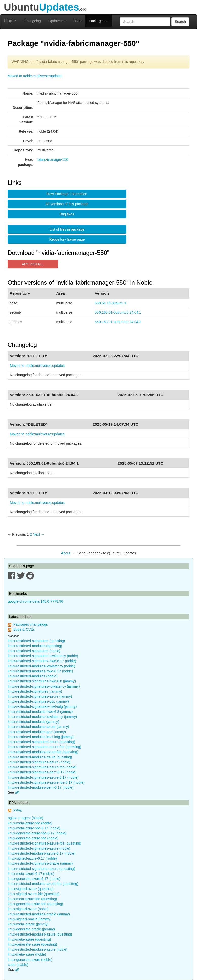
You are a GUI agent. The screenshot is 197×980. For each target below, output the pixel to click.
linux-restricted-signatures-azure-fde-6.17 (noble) (46, 782)
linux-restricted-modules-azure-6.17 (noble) (42, 853)
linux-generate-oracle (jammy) (31, 929)
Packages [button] (98, 21)
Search (180, 22)
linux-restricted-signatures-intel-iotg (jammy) (42, 706)
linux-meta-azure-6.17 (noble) (31, 874)
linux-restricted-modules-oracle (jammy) (39, 914)
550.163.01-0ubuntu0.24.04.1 (118, 312)
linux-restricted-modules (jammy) (33, 722)
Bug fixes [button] (67, 214)
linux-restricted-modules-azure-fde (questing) (43, 752)
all (17, 792)
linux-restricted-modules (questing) (35, 646)
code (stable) (18, 965)
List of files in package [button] (67, 229)
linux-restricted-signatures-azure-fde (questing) (44, 747)
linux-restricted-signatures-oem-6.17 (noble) (42, 772)
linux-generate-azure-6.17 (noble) (34, 879)
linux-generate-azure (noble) (30, 960)
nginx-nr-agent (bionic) (26, 818)
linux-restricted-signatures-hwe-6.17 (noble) (42, 661)
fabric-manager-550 (53, 159)
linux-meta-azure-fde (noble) (30, 823)
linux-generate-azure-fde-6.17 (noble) (37, 833)
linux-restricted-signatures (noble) (34, 651)
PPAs (77, 21)
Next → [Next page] (39, 534)
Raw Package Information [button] (67, 194)
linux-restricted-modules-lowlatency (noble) (41, 666)
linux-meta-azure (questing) (29, 939)
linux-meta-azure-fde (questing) (32, 899)
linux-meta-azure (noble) (27, 954)
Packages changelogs (31, 624)
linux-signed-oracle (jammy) (30, 919)
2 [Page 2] (31, 534)
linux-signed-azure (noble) (28, 909)
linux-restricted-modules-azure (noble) (38, 949)
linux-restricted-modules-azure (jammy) (39, 727)
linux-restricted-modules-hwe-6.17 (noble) (40, 671)
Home (10, 21)
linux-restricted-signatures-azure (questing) (41, 742)
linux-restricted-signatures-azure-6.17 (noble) (43, 777)
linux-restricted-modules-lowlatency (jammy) (42, 717)
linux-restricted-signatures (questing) (36, 641)
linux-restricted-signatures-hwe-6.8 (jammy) (42, 681)
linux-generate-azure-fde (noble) (33, 838)
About (66, 553)
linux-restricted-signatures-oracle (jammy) (40, 863)
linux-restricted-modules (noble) (33, 676)
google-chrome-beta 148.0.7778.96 (35, 601)
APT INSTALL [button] (33, 264)
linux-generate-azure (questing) (32, 944)
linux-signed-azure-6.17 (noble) (32, 858)
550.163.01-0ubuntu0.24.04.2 (118, 322)
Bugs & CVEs (24, 629)
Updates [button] (57, 21)
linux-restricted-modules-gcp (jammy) (37, 732)
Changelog (32, 21)
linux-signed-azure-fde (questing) (34, 894)
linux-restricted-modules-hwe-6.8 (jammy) (40, 712)
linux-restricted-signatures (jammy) (35, 691)
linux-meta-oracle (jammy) (28, 924)
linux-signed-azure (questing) (31, 889)
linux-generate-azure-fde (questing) (35, 904)
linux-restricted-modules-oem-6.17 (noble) (41, 787)
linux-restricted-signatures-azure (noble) (39, 762)
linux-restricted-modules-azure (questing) (40, 757)
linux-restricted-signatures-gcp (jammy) (38, 701)
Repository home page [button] (67, 239)
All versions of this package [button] (67, 204)
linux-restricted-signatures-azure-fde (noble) (42, 767)
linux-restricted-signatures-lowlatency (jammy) (44, 686)
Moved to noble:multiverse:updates (35, 76)
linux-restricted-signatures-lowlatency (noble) (43, 656)
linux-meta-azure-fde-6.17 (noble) (34, 828)
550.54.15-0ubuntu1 (110, 303)
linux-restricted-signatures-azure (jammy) (40, 696)
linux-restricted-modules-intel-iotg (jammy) (41, 737)
